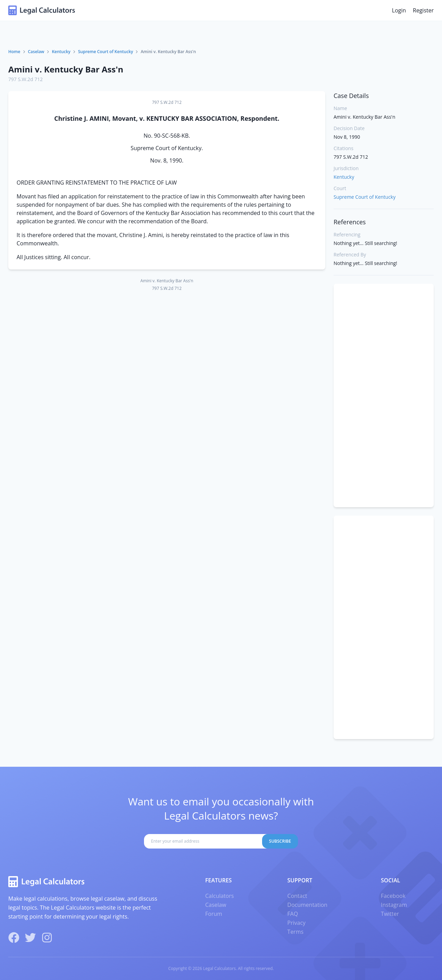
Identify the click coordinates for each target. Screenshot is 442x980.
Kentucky (61, 52)
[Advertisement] (384, 395)
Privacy (296, 923)
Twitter (390, 914)
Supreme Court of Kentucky (105, 52)
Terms (295, 932)
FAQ (293, 914)
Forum (214, 914)
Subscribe (280, 841)
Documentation (307, 905)
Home (14, 52)
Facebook (393, 896)
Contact (297, 896)
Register (423, 10)
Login (399, 10)
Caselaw (36, 52)
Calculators (219, 896)
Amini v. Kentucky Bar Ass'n (66, 69)
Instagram (394, 905)
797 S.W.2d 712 (26, 79)
